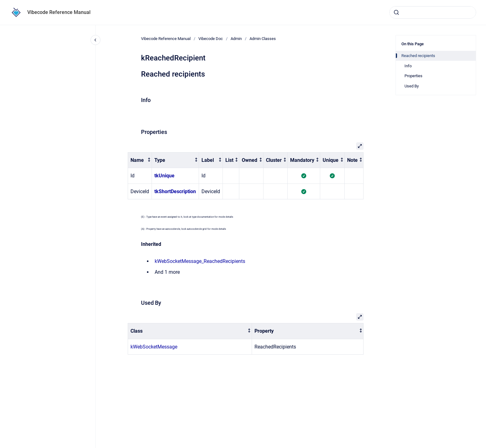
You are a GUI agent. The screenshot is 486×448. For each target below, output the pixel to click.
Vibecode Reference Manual (59, 12)
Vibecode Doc (211, 39)
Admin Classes (263, 39)
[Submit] (396, 12)
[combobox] (433, 12)
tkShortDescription (175, 191)
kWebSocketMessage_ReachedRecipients (200, 261)
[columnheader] (140, 160)
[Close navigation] (95, 40)
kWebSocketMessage (154, 347)
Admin (236, 39)
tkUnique (164, 176)
